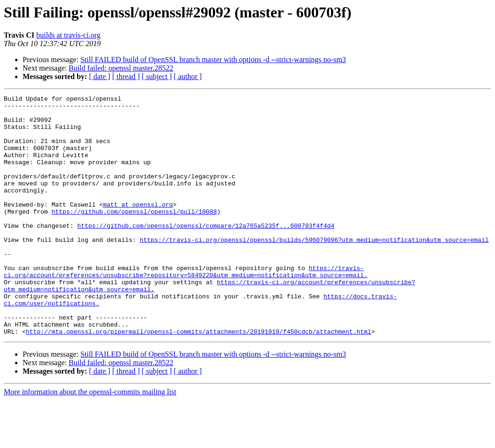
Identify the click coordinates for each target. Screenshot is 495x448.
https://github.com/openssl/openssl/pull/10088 (134, 235)
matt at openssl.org (138, 227)
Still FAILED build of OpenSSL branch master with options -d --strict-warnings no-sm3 (213, 60)
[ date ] (100, 76)
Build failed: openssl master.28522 (121, 68)
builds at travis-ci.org (68, 35)
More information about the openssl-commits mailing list (90, 440)
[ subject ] (157, 76)
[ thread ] (126, 76)
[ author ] (188, 76)
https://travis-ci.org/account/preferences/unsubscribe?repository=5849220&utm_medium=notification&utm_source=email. (186, 307)
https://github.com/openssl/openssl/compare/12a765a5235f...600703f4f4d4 (206, 252)
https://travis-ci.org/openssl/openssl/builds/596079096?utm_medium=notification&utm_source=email (314, 269)
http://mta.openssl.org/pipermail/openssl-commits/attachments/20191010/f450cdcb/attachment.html (199, 379)
